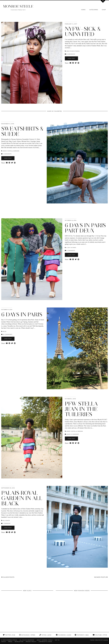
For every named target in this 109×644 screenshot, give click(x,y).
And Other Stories (73, 51)
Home (83, 10)
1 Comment (6, 523)
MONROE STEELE (18, 6)
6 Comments (70, 251)
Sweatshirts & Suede (22, 131)
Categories (94, 10)
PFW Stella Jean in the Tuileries (81, 409)
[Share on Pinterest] (78, 63)
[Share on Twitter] (76, 63)
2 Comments (6, 154)
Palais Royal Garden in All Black (22, 498)
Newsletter (19, 642)
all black (6, 520)
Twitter (9, 635)
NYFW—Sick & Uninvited (83, 31)
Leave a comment (72, 434)
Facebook (64, 635)
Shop (104, 10)
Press (10, 642)
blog (5, 331)
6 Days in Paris (22, 314)
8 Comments (70, 54)
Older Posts (8, 577)
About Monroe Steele (45, 640)
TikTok (45, 635)
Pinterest (82, 635)
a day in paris (71, 248)
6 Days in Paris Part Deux (85, 228)
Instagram (27, 635)
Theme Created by (99, 640)
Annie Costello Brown (11, 151)
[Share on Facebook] (73, 63)
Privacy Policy (31, 642)
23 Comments (7, 334)
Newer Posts (101, 577)
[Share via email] (70, 63)
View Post (71, 58)
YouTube (100, 635)
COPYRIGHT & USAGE (45, 642)
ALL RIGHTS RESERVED (27, 640)
